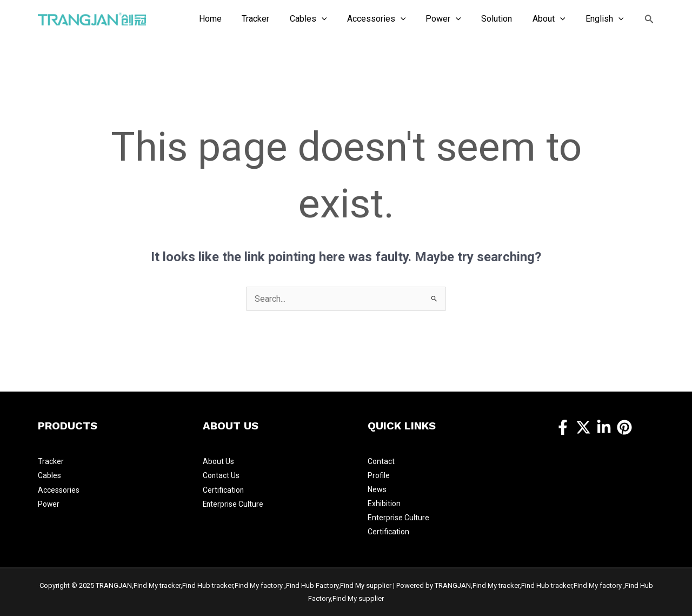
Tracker (51, 461)
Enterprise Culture (234, 504)
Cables (49, 475)
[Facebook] (563, 427)
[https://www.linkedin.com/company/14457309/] (604, 427)
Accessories (59, 489)
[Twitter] (583, 427)
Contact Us (221, 475)
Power (49, 504)
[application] (337, 19)
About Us (218, 461)
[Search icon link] (649, 19)
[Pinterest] (624, 427)
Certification (224, 489)
